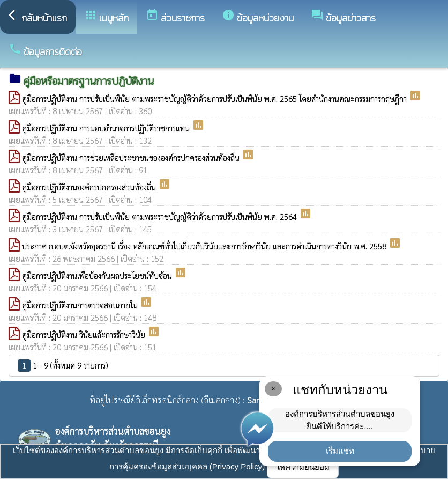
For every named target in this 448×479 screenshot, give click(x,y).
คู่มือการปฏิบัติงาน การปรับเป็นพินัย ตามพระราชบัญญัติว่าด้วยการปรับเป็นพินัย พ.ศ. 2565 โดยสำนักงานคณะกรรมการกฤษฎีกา (215, 98)
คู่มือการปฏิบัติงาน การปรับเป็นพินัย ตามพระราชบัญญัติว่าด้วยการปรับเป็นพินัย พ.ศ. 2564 (160, 216)
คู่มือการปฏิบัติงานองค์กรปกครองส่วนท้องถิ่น (90, 187)
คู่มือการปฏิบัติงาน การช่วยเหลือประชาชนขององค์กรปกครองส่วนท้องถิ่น (132, 157)
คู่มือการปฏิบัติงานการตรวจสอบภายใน (81, 305)
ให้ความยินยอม (303, 467)
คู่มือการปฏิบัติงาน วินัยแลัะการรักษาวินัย (85, 334)
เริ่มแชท (340, 451)
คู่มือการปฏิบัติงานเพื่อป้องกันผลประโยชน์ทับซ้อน (98, 275)
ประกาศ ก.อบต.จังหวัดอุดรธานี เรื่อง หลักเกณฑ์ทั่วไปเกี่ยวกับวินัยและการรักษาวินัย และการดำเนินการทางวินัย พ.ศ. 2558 (205, 246)
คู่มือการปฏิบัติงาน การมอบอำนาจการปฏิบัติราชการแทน (107, 128)
